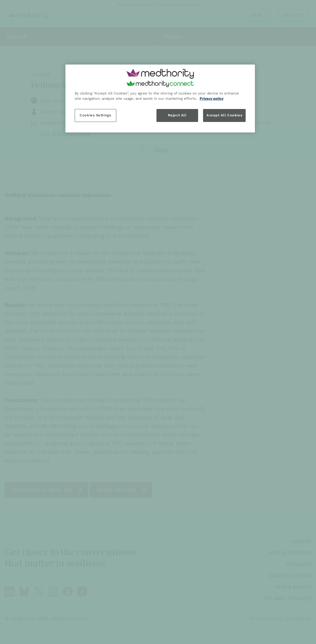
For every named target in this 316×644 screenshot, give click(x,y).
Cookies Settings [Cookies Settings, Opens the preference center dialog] (95, 115)
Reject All (177, 115)
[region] (160, 98)
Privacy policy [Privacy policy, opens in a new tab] (212, 98)
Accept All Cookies (224, 115)
